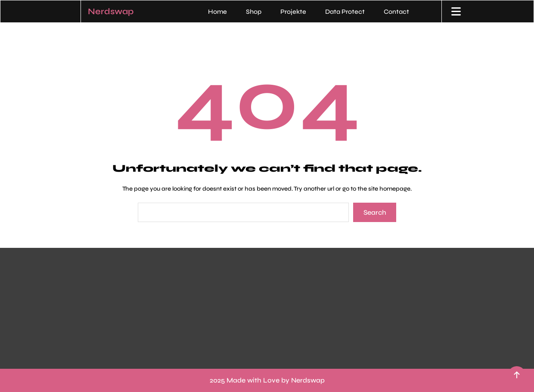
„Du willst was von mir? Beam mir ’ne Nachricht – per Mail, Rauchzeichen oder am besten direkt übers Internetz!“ (375, 297)
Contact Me (305, 275)
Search (375, 212)
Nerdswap (111, 11)
